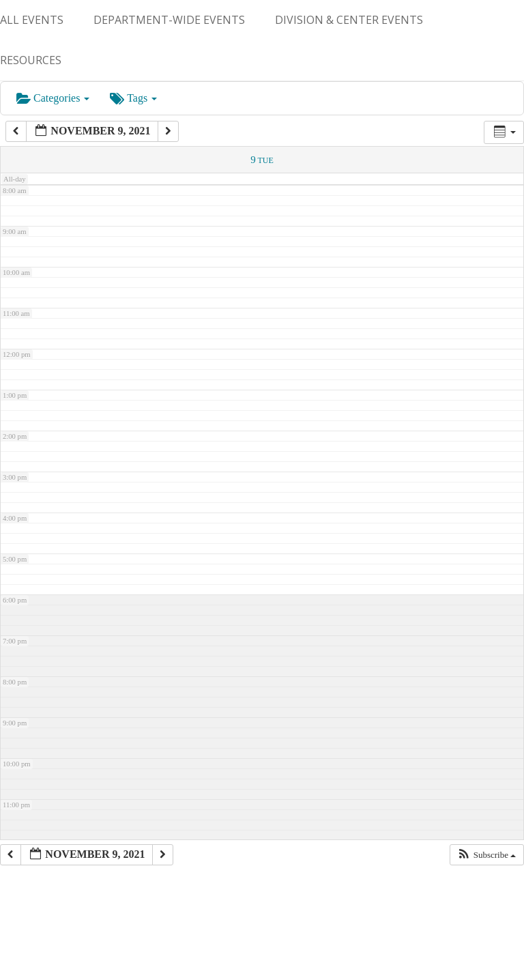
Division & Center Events (349, 20)
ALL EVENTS (32, 20)
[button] (486, 855)
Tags (133, 98)
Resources (31, 60)
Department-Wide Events (169, 20)
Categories (53, 98)
